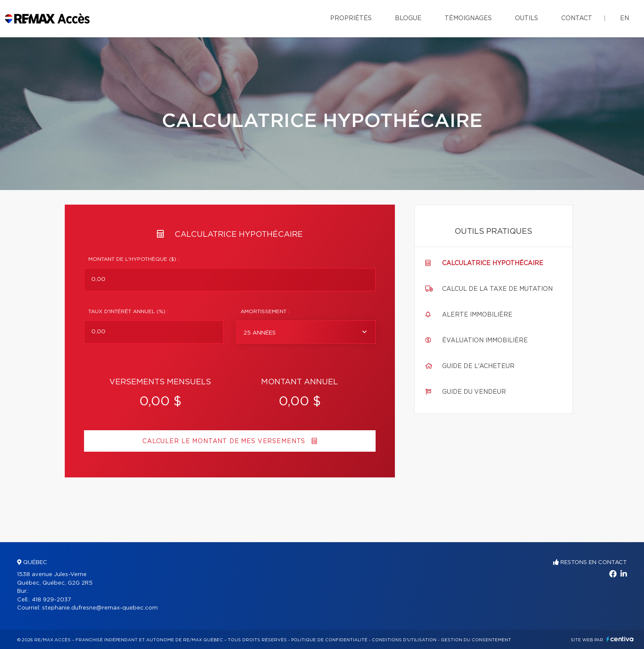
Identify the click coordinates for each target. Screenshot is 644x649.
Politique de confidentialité (329, 640)
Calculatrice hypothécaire (493, 263)
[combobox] (306, 332)
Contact (577, 18)
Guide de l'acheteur (478, 366)
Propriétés (351, 18)
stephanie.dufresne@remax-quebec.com (100, 608)
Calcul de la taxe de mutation (497, 289)
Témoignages (468, 18)
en (624, 18)
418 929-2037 (51, 600)
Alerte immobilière (477, 315)
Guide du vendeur (474, 392)
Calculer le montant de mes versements (230, 441)
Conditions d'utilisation (404, 640)
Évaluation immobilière (485, 341)
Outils (527, 18)
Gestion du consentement (476, 640)
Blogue (408, 18)
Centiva (620, 639)
